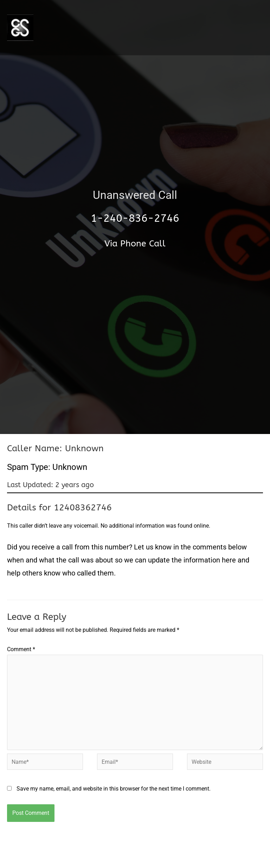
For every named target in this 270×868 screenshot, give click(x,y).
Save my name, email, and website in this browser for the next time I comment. (114, 789)
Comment (21, 649)
